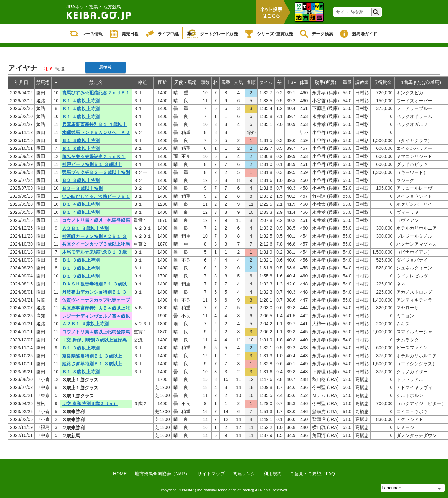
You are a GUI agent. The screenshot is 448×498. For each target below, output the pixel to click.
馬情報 (105, 67)
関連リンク (244, 474)
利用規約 (272, 474)
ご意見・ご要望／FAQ (312, 474)
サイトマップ (211, 474)
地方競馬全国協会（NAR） (162, 474)
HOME (120, 474)
